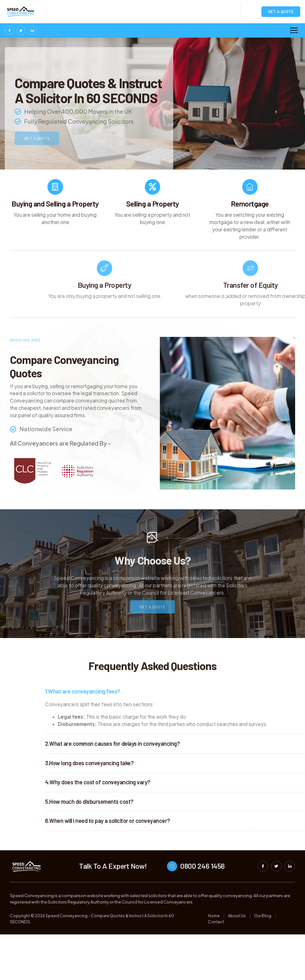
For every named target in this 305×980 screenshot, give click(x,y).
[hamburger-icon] (290, 31)
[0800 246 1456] (201, 881)
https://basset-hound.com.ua (224, 916)
